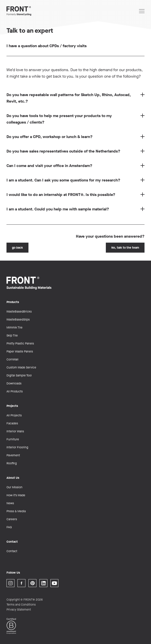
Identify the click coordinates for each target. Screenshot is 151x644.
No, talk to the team (125, 248)
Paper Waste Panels (20, 351)
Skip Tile (12, 335)
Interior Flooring (17, 447)
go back (17, 248)
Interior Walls (15, 431)
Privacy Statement (19, 610)
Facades (12, 423)
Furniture (13, 439)
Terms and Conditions (21, 605)
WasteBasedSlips (18, 320)
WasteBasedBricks (19, 312)
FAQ (9, 527)
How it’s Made (16, 495)
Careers (12, 519)
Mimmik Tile (14, 327)
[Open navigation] (142, 11)
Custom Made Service (21, 367)
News (10, 503)
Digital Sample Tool (19, 375)
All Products (15, 391)
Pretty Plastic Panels (20, 343)
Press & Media (16, 511)
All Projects (14, 415)
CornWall (12, 359)
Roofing (12, 463)
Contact (12, 551)
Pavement (13, 455)
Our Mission (14, 487)
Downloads (14, 383)
